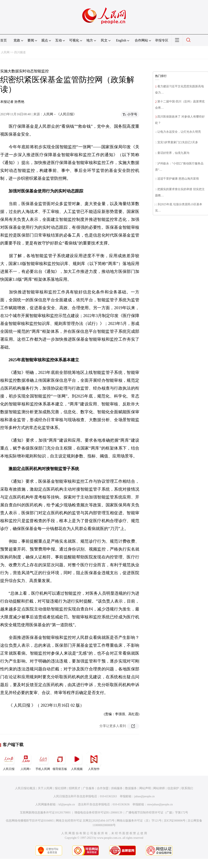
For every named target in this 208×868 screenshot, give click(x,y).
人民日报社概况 (25, 788)
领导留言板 (60, 761)
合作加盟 (103, 788)
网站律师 (159, 788)
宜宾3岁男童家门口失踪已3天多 (178, 142)
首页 (4, 40)
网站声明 (145, 788)
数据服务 (131, 788)
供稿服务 (117, 788)
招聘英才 (75, 788)
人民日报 (9, 761)
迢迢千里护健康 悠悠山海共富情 (178, 179)
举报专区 (162, 40)
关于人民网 (45, 788)
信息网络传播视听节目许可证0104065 (30, 821)
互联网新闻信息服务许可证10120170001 (45, 813)
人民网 (5, 52)
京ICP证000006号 (175, 821)
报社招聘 (61, 788)
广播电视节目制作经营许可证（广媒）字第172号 (157, 813)
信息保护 (173, 788)
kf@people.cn (67, 804)
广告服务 (89, 788)
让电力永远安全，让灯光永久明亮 (179, 132)
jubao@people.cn (144, 796)
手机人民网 (43, 761)
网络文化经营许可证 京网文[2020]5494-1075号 (85, 821)
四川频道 (20, 52)
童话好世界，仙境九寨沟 (173, 153)
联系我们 (187, 788)
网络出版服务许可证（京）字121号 (139, 821)
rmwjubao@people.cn (160, 804)
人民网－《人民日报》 (60, 114)
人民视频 (77, 761)
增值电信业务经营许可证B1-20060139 (98, 813)
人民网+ (26, 761)
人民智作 (94, 761)
